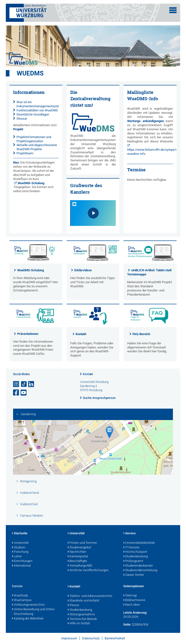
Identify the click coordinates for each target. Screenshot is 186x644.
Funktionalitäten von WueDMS (37, 110)
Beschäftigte (77, 561)
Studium (19, 548)
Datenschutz (91, 638)
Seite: (127, 624)
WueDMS (30, 73)
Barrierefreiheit (115, 638)
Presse (73, 605)
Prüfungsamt (133, 561)
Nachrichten (77, 552)
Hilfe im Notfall (79, 624)
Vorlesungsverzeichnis (28, 605)
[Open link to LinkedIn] (31, 384)
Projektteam (25, 153)
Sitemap (130, 596)
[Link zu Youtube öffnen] (24, 393)
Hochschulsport (135, 552)
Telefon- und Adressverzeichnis (90, 596)
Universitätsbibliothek (139, 543)
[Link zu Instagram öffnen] (16, 384)
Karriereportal (78, 557)
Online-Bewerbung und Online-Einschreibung (34, 612)
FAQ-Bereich (141, 334)
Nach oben (132, 605)
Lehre (17, 557)
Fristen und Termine (82, 543)
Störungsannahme (81, 615)
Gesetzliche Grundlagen (33, 114)
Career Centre (134, 575)
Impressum (69, 638)
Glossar (22, 119)
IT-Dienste (131, 548)
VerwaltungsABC (80, 566)
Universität (20, 543)
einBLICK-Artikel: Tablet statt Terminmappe (149, 272)
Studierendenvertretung (140, 570)
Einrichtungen (22, 561)
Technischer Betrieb (82, 619)
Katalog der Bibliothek (28, 619)
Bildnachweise (134, 600)
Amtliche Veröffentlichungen (88, 570)
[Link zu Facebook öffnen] (16, 393)
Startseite (20, 534)
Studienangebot (79, 548)
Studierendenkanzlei (138, 566)
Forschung (20, 552)
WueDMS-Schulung (31, 183)
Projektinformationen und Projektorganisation (34, 139)
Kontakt (81, 334)
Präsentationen (28, 334)
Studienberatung (136, 557)
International (21, 566)
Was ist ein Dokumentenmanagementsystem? (40, 104)
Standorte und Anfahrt (83, 601)
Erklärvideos (83, 270)
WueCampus (22, 600)
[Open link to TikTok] (24, 384)
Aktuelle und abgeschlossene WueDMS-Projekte (37, 147)
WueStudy (20, 596)
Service (129, 534)
